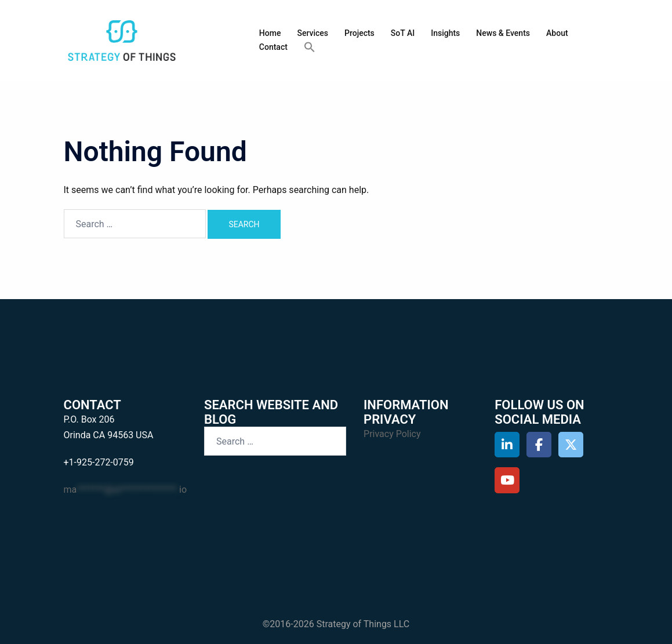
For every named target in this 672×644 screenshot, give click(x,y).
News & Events (503, 33)
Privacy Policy (392, 434)
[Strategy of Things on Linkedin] (507, 445)
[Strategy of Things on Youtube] (507, 480)
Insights (445, 33)
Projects (359, 33)
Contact (273, 47)
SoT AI (403, 33)
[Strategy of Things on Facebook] (539, 445)
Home (270, 33)
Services (313, 33)
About (557, 33)
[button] (310, 48)
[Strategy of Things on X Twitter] (571, 445)
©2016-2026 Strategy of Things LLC (336, 624)
